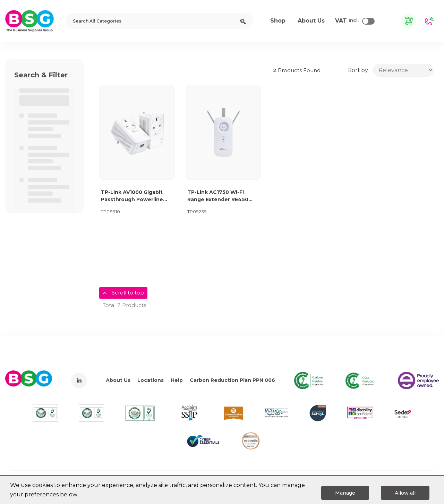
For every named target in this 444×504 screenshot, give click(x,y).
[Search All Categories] (159, 21)
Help (177, 380)
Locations (151, 380)
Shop (278, 21)
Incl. (347, 21)
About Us (118, 380)
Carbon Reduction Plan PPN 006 (232, 380)
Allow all (405, 493)
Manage (345, 493)
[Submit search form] (243, 21)
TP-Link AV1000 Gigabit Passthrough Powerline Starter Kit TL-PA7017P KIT (136, 196)
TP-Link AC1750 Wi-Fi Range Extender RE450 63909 (218, 196)
